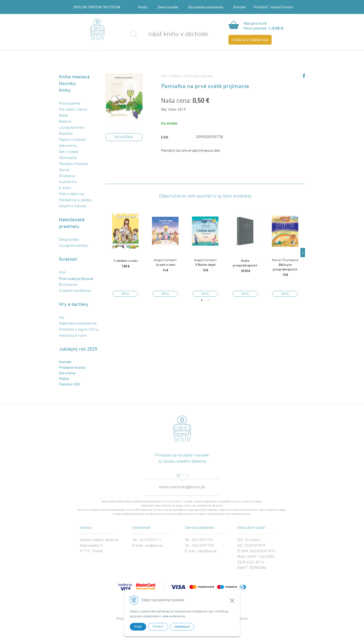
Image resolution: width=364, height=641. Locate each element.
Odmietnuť (182, 627)
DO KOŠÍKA (124, 137)
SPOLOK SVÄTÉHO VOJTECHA (97, 7)
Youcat (64, 170)
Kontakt (240, 7)
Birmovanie (68, 285)
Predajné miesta (72, 367)
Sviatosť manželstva (75, 291)
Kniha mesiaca (74, 77)
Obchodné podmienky (206, 7)
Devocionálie (168, 7)
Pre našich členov (73, 110)
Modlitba (66, 134)
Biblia (63, 116)
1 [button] (202, 300)
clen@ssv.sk (207, 551)
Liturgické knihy (72, 128)
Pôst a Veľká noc (72, 194)
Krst (62, 273)
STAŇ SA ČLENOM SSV (250, 40)
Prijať (138, 627)
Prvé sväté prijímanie (76, 279)
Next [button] (303, 253)
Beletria (65, 122)
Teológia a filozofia (73, 164)
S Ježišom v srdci (125, 261)
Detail (125, 294)
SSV (164, 76)
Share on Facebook (304, 76)
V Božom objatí (205, 262)
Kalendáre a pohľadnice (78, 324)
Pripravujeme (70, 104)
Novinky (67, 83)
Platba (64, 378)
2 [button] (209, 300)
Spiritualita (68, 158)
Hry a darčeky (74, 304)
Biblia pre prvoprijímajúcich (285, 265)
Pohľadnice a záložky (75, 200)
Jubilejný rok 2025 (78, 349)
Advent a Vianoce (73, 206)
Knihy (143, 7)
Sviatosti (68, 259)
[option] (125, 253)
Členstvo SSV (69, 384)
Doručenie (67, 373)
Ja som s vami (165, 262)
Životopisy (67, 176)
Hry (62, 318)
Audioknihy (68, 182)
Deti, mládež (69, 152)
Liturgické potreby (73, 246)
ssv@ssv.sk (154, 546)
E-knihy (65, 188)
